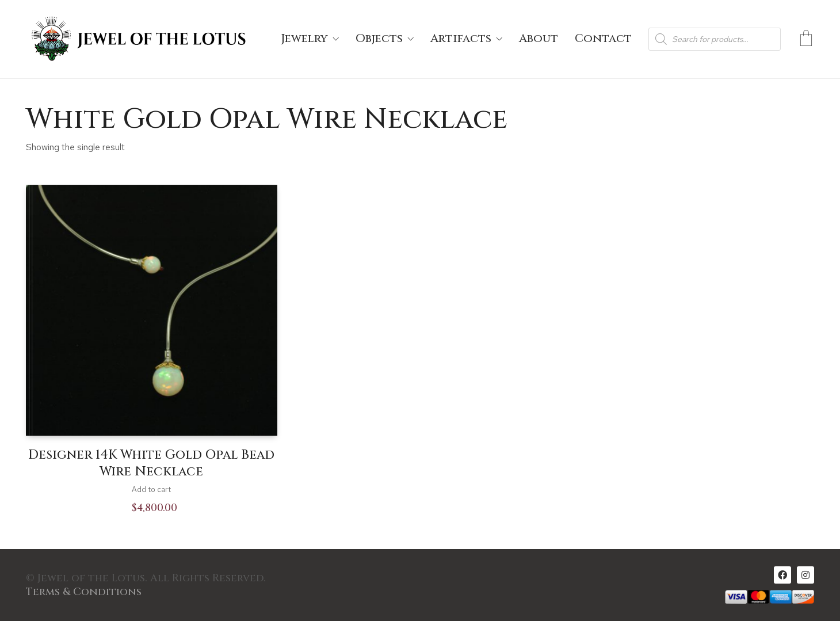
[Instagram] (805, 575)
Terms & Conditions (84, 592)
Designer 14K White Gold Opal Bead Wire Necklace (151, 464)
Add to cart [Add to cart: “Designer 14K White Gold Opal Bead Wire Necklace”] (151, 489)
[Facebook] (782, 575)
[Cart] (806, 39)
